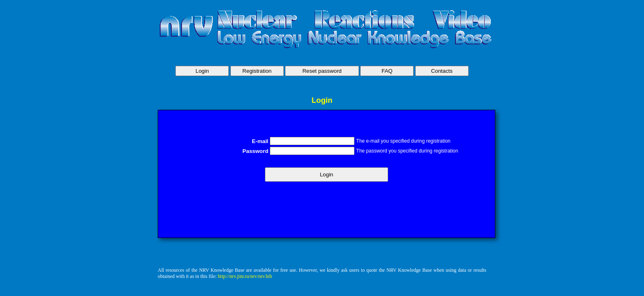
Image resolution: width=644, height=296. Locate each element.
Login (202, 71)
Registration (257, 71)
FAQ (387, 71)
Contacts (442, 71)
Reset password (322, 71)
